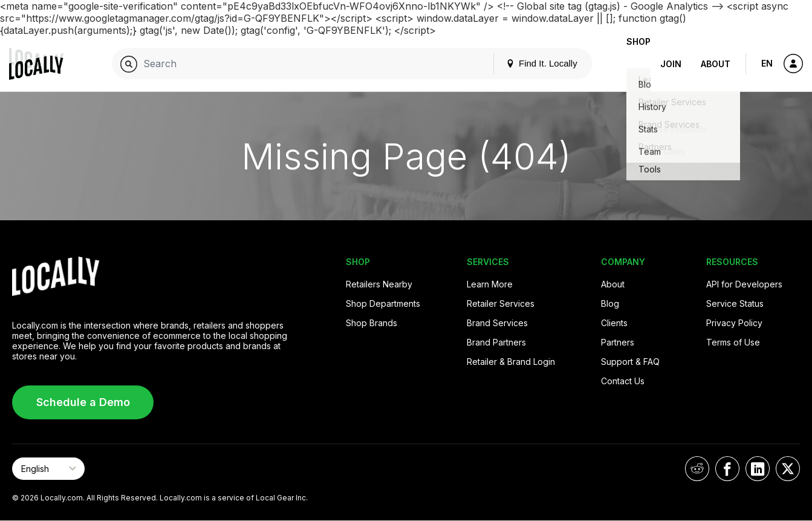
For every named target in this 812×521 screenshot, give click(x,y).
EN (767, 63)
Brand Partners (496, 342)
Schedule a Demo (83, 402)
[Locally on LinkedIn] (758, 469)
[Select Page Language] (48, 469)
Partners (618, 342)
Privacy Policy (734, 323)
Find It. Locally (522, 63)
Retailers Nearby (379, 284)
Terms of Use (733, 342)
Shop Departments (383, 303)
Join (671, 64)
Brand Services (497, 323)
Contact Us (623, 381)
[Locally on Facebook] (727, 469)
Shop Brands (372, 323)
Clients (614, 323)
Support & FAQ (630, 362)
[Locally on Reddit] (697, 469)
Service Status (735, 303)
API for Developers (744, 284)
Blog (610, 303)
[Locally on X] (788, 469)
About (716, 64)
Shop (629, 64)
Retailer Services (501, 303)
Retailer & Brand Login (511, 362)
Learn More (490, 284)
